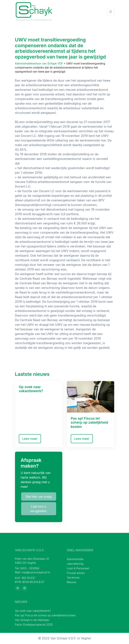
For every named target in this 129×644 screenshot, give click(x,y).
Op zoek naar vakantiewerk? (33, 611)
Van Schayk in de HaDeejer (32, 620)
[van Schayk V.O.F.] (34, 12)
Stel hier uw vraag (38, 497)
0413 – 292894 (30, 568)
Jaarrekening (75, 564)
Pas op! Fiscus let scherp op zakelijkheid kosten (45, 615)
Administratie (75, 559)
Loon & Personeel (78, 568)
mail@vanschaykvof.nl (36, 572)
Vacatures (73, 577)
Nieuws (72, 582)
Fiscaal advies (76, 573)
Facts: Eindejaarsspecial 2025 (34, 625)
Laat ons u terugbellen (39, 509)
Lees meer (30, 439)
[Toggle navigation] (111, 12)
